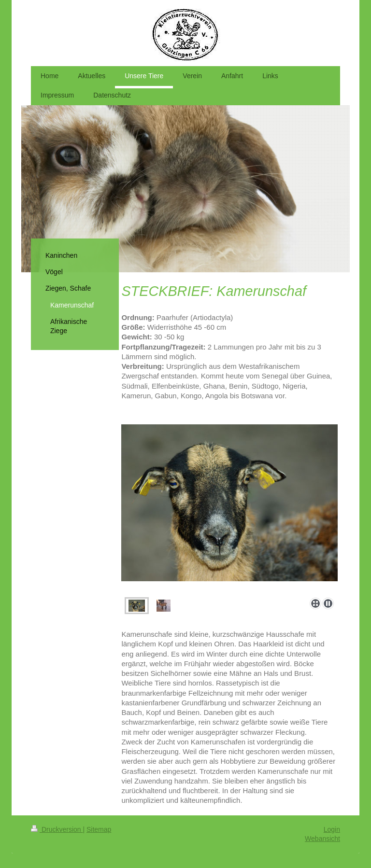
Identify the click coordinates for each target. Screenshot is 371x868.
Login (332, 829)
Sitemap (99, 829)
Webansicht (322, 839)
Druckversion (57, 829)
